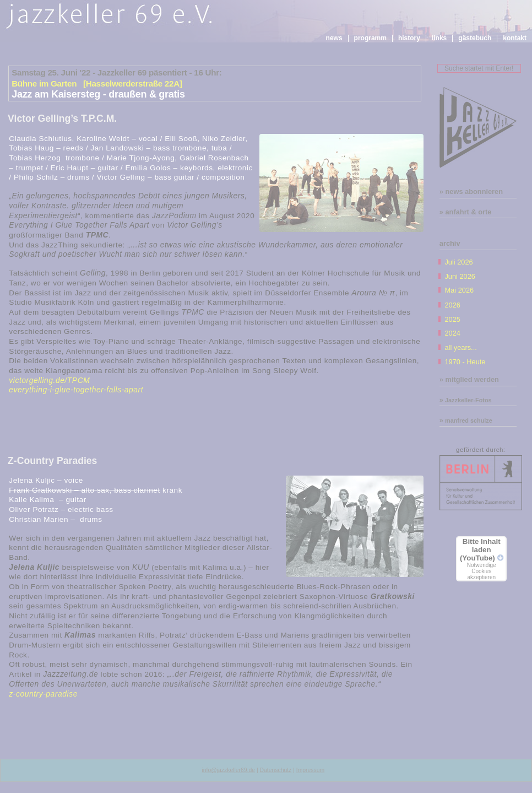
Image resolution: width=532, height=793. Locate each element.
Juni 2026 (460, 276)
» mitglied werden (469, 379)
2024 (452, 333)
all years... (460, 347)
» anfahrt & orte (466, 212)
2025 (452, 319)
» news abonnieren (471, 191)
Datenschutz (276, 770)
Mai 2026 (459, 290)
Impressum (310, 770)
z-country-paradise (43, 694)
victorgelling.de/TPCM (49, 380)
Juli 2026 (458, 262)
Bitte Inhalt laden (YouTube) (481, 559)
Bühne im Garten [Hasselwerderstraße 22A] (97, 83)
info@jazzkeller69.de (228, 770)
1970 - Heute (465, 362)
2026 (452, 305)
